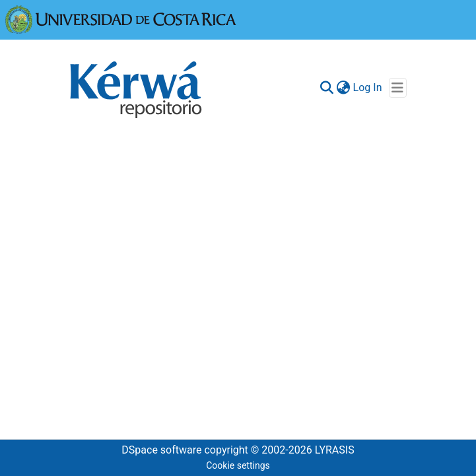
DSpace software (161, 450)
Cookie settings (238, 465)
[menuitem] (344, 88)
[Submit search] (327, 88)
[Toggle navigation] (398, 88)
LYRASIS (335, 450)
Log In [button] (368, 87)
